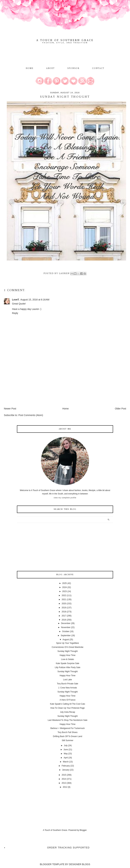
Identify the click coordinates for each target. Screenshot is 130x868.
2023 (65, 591)
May (66, 754)
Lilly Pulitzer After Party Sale (68, 667)
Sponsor (73, 68)
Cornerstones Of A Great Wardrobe (68, 647)
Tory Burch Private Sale (67, 684)
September (66, 635)
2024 (65, 587)
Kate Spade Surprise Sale (68, 663)
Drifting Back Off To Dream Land (68, 736)
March (66, 762)
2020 (64, 604)
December (66, 623)
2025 (65, 583)
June (66, 750)
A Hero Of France (67, 700)
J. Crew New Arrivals (68, 688)
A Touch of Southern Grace (65, 40)
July (66, 745)
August (66, 640)
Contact (98, 68)
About (51, 68)
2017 (64, 616)
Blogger (83, 830)
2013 (64, 783)
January (66, 770)
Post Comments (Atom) (31, 415)
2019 (64, 608)
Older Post (121, 409)
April (66, 758)
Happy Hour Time (67, 655)
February (66, 766)
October (66, 631)
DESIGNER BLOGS (79, 864)
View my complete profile (65, 498)
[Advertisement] (29, 383)
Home (30, 68)
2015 (64, 775)
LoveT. (16, 300)
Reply (15, 313)
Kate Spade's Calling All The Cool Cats (68, 704)
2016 (64, 620)
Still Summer (68, 740)
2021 (64, 600)
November (66, 627)
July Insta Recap (68, 712)
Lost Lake (68, 680)
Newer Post (10, 409)
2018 (64, 612)
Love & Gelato (68, 659)
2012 (65, 787)
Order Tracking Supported (68, 848)
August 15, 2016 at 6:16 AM (35, 300)
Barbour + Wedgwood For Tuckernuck (68, 728)
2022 (64, 595)
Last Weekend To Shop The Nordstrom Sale (68, 720)
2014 (64, 779)
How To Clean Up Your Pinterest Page (68, 708)
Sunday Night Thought (67, 651)
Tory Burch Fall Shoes (67, 732)
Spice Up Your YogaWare (68, 643)
